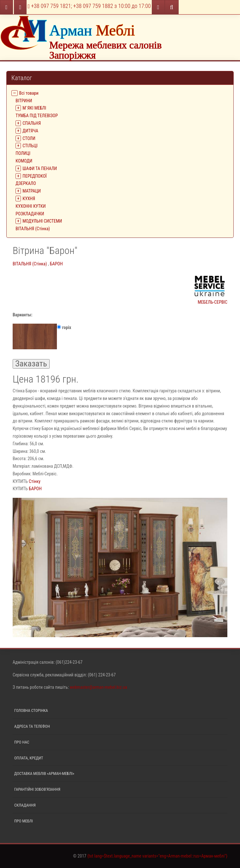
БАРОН (56, 264)
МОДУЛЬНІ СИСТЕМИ (42, 221)
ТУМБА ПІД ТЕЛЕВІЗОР (37, 116)
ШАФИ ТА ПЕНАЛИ (40, 168)
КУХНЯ (29, 199)
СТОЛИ (29, 138)
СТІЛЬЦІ (30, 146)
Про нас (22, 742)
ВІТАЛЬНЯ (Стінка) (33, 229)
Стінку (35, 481)
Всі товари (29, 93)
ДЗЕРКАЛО (26, 183)
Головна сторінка (31, 710)
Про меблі (24, 821)
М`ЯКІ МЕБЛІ (34, 108)
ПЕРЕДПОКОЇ (34, 176)
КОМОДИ (24, 161)
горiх (42, 336)
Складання (25, 805)
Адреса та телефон (32, 726)
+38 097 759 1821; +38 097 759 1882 (89, 6)
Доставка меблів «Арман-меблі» (44, 773)
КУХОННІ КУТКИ (31, 206)
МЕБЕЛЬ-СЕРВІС (209, 289)
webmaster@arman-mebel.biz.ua (98, 687)
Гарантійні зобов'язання (37, 789)
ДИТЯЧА (30, 131)
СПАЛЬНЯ (32, 123)
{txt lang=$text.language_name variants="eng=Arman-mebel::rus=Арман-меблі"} (157, 856)
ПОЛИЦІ (23, 153)
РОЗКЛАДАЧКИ (30, 214)
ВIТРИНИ (24, 101)
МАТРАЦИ (32, 191)
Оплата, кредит (29, 758)
